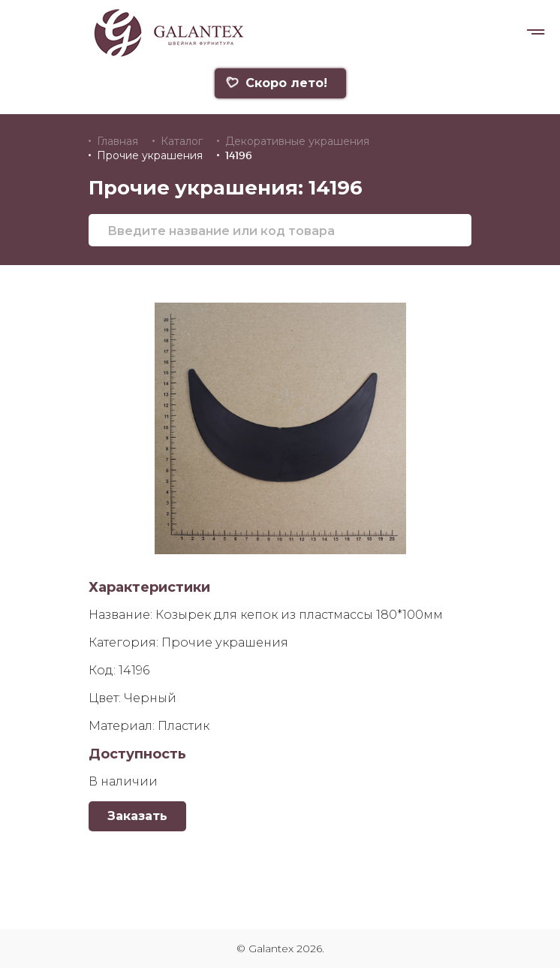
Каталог (182, 141)
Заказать (137, 816)
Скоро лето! (276, 83)
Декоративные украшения (297, 141)
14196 (239, 155)
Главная (117, 141)
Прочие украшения (150, 155)
